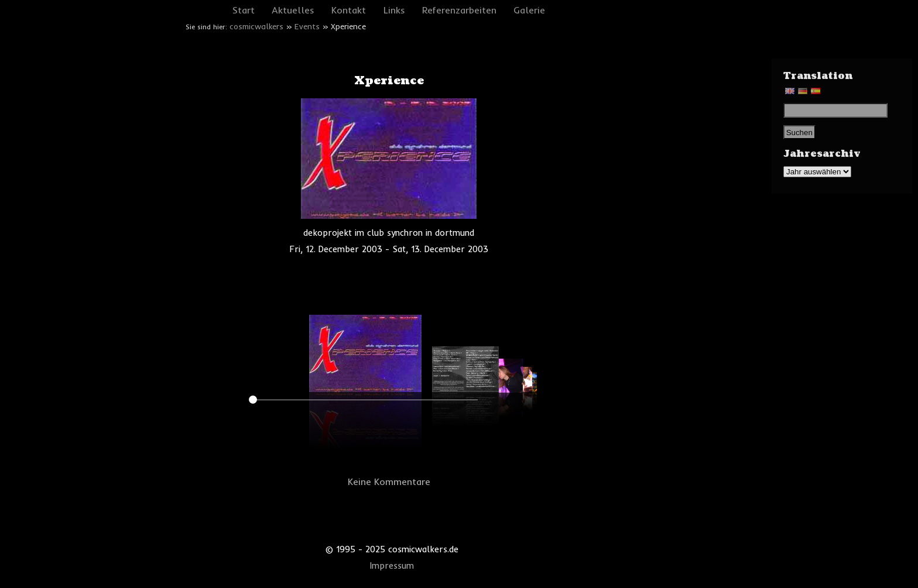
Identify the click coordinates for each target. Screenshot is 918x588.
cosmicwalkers (256, 26)
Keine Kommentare (389, 482)
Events (307, 26)
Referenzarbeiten (459, 10)
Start (244, 10)
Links (394, 10)
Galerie (529, 10)
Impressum (392, 566)
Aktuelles (293, 10)
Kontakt (349, 10)
